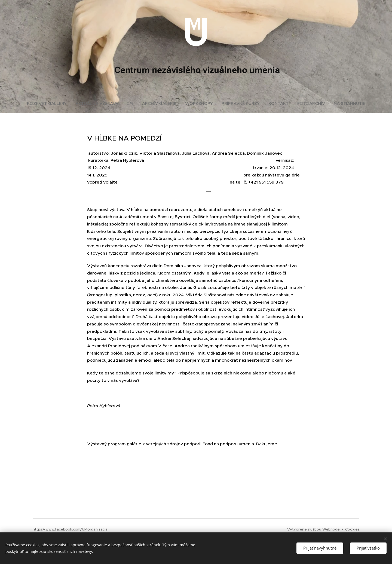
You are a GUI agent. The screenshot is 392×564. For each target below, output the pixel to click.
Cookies (352, 529)
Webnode (331, 529)
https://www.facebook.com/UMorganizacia (70, 529)
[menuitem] (49, 103)
